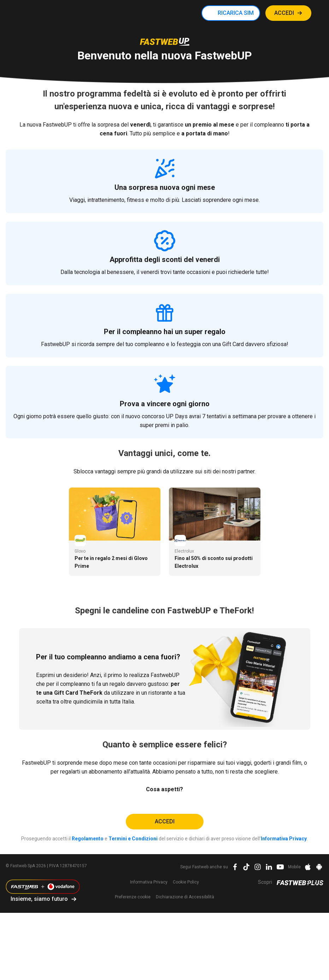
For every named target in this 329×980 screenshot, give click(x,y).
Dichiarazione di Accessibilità (185, 897)
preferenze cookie (133, 897)
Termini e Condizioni (133, 839)
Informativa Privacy (284, 839)
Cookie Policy (186, 882)
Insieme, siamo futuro (39, 899)
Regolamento (88, 839)
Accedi (165, 821)
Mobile (294, 867)
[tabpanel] (115, 532)
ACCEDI (284, 13)
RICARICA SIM (236, 13)
